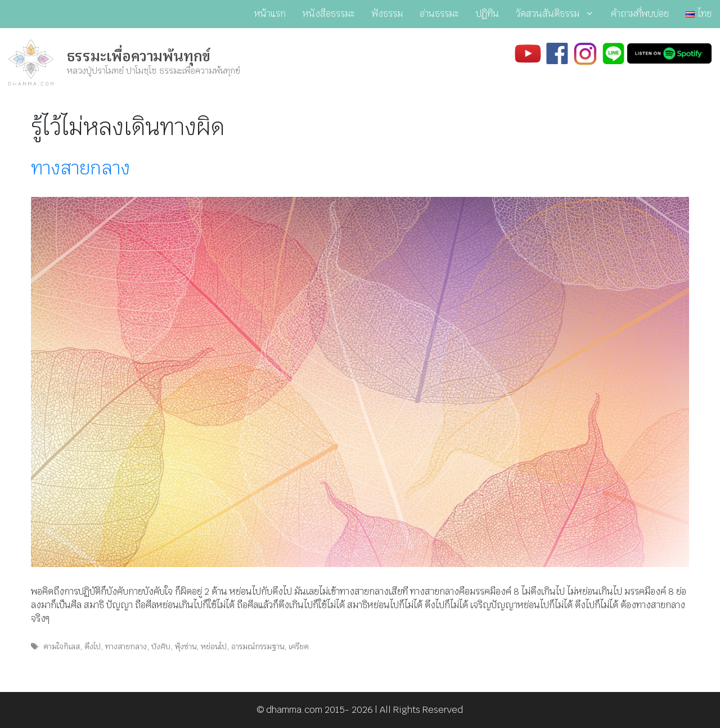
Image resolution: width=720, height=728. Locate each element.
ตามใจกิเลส (62, 646)
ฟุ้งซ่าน (186, 646)
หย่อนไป (214, 646)
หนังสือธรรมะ (329, 14)
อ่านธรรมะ (439, 14)
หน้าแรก (270, 14)
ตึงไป (93, 646)
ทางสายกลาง (80, 168)
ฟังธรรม (387, 14)
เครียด (299, 646)
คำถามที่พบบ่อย (640, 14)
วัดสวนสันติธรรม (559, 14)
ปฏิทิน (487, 14)
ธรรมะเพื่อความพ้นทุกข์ (139, 56)
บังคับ (161, 646)
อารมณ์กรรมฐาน (258, 646)
